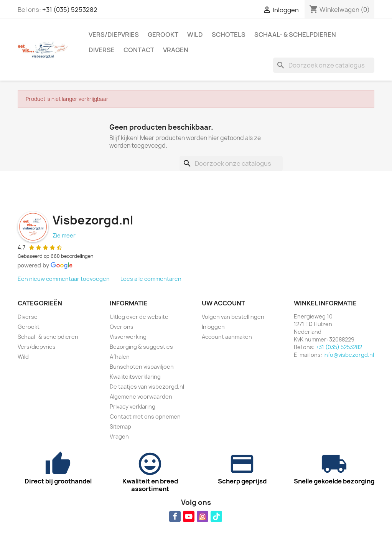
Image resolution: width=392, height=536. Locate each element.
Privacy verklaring (133, 407)
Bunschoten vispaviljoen (142, 367)
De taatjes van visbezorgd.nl (147, 387)
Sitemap (120, 426)
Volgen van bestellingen (233, 317)
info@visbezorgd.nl (349, 355)
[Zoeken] (324, 65)
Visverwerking (128, 337)
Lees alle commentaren (151, 279)
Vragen (176, 50)
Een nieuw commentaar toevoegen (64, 279)
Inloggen (213, 327)
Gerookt (163, 35)
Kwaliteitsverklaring (135, 377)
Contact (139, 50)
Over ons (122, 327)
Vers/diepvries (114, 35)
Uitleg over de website (139, 317)
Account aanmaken (227, 337)
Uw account (223, 303)
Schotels (229, 35)
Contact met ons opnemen (145, 416)
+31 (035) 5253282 (70, 10)
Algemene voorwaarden (141, 397)
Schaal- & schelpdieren (295, 35)
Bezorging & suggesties (141, 347)
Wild (195, 35)
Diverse (102, 50)
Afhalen (120, 357)
